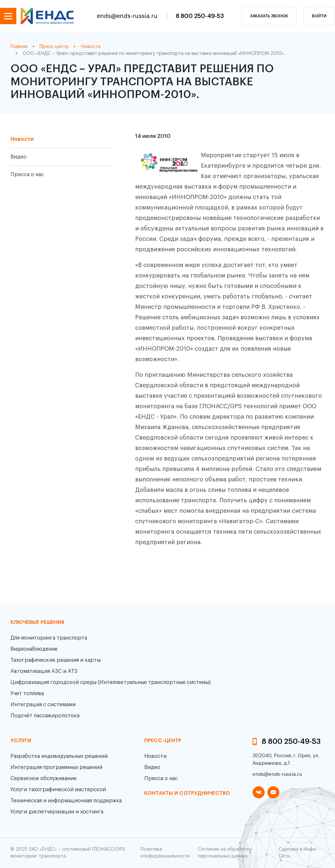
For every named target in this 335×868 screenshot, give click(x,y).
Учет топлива (27, 693)
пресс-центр (163, 741)
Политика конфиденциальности (165, 853)
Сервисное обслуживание (44, 778)
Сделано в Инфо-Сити (298, 853)
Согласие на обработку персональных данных (225, 853)
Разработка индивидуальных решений (59, 756)
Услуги (21, 741)
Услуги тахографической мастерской (58, 790)
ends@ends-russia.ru (128, 16)
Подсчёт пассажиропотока (45, 716)
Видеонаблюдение (34, 649)
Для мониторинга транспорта (49, 638)
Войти (319, 16)
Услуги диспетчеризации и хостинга (57, 812)
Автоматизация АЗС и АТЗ (44, 671)
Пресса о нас (27, 175)
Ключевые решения (37, 623)
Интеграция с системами (43, 705)
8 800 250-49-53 (200, 16)
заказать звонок (269, 16)
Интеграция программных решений (56, 767)
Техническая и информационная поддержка (66, 801)
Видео (18, 157)
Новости (22, 139)
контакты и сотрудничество (187, 793)
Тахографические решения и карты (55, 660)
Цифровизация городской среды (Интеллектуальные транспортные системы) (111, 682)
